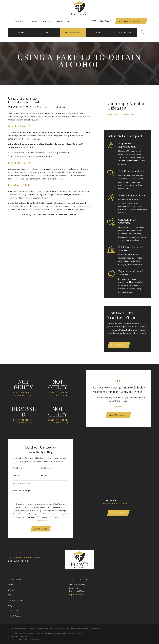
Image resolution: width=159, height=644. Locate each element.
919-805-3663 (101, 21)
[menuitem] (127, 115)
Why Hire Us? (119, 345)
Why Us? (12, 590)
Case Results (20, 21)
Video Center (46, 21)
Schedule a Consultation (131, 21)
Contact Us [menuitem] (124, 32)
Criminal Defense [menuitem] (73, 32)
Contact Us (13, 611)
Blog (10, 605)
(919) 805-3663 (23, 107)
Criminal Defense (16, 600)
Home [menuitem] (21, 32)
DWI (10, 595)
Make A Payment (63, 21)
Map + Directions (76, 594)
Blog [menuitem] (98, 32)
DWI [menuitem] (47, 32)
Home (11, 585)
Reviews (33, 21)
